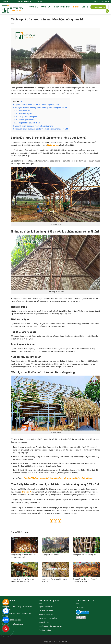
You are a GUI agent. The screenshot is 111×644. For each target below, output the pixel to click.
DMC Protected (82, 618)
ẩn (22, 101)
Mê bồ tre (50, 611)
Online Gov (80, 612)
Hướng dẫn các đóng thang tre (84, 555)
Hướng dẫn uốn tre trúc (50, 555)
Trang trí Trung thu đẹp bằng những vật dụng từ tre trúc (86, 580)
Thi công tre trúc (62, 7)
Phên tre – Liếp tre (46, 614)
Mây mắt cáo (44, 622)
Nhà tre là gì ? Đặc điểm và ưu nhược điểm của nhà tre (22, 580)
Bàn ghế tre (53, 618)
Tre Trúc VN (27, 492)
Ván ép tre (43, 618)
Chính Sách (80, 607)
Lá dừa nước (43, 626)
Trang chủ (33, 7)
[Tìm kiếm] (107, 11)
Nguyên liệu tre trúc (46, 607)
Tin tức (76, 7)
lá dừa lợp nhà (53, 145)
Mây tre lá (46, 7)
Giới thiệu (95, 2)
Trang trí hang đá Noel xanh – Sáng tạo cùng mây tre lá (24, 556)
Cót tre (41, 611)
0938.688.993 (15, 620)
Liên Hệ (85, 7)
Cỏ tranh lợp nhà (56, 626)
